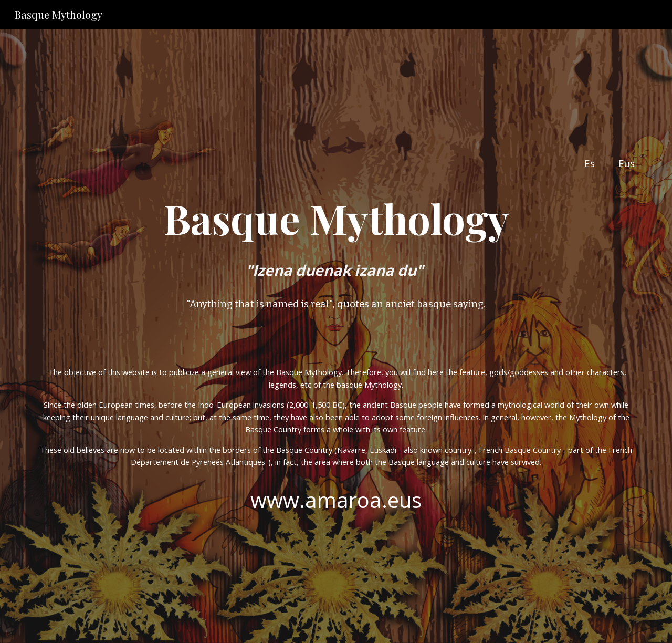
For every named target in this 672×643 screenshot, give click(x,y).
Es (590, 163)
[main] (336, 201)
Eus (627, 163)
